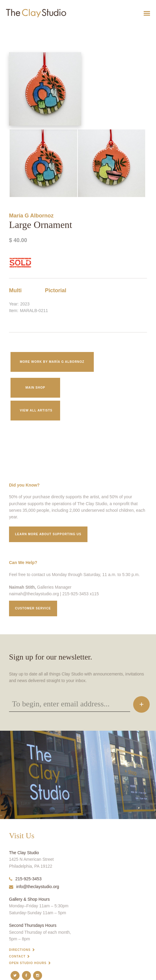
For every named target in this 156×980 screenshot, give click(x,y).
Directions (20, 950)
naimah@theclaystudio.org (34, 594)
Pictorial (56, 290)
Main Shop (35, 388)
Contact (17, 956)
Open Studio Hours (28, 963)
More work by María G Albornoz (52, 362)
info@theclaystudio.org (34, 887)
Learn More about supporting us (48, 534)
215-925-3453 (25, 879)
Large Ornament (10, 28)
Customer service (33, 608)
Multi (15, 290)
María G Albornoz (31, 216)
